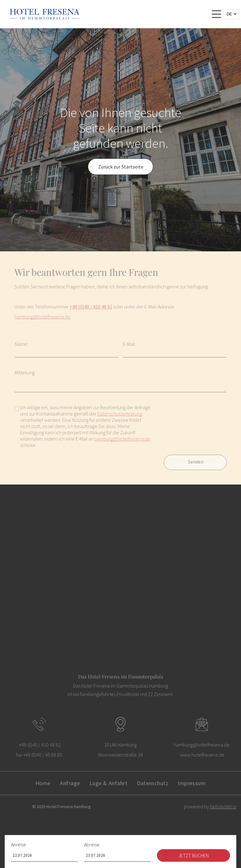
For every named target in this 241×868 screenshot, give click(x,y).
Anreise (19, 844)
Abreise (92, 844)
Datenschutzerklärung (120, 414)
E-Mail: (129, 344)
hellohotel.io (223, 806)
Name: (21, 344)
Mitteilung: (25, 372)
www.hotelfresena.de (202, 755)
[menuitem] (43, 783)
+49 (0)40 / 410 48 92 (91, 307)
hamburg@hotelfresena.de (42, 317)
